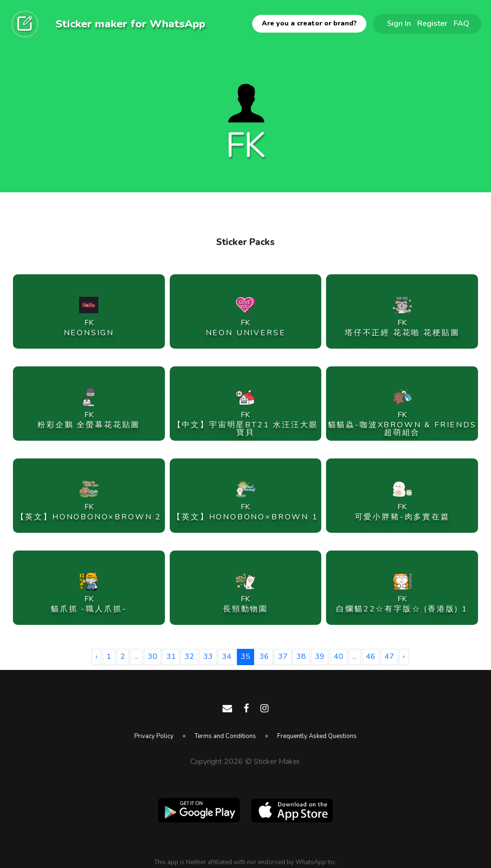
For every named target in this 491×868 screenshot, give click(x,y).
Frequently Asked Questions (317, 736)
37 (283, 657)
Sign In (399, 23)
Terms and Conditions (225, 736)
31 (171, 657)
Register (432, 23)
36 (264, 657)
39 (320, 657)
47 (389, 657)
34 (227, 657)
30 (152, 657)
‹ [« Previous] (96, 657)
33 (208, 657)
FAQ (462, 23)
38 (301, 657)
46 (371, 657)
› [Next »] (404, 657)
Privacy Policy (154, 736)
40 (339, 657)
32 (189, 657)
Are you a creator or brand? (309, 23)
